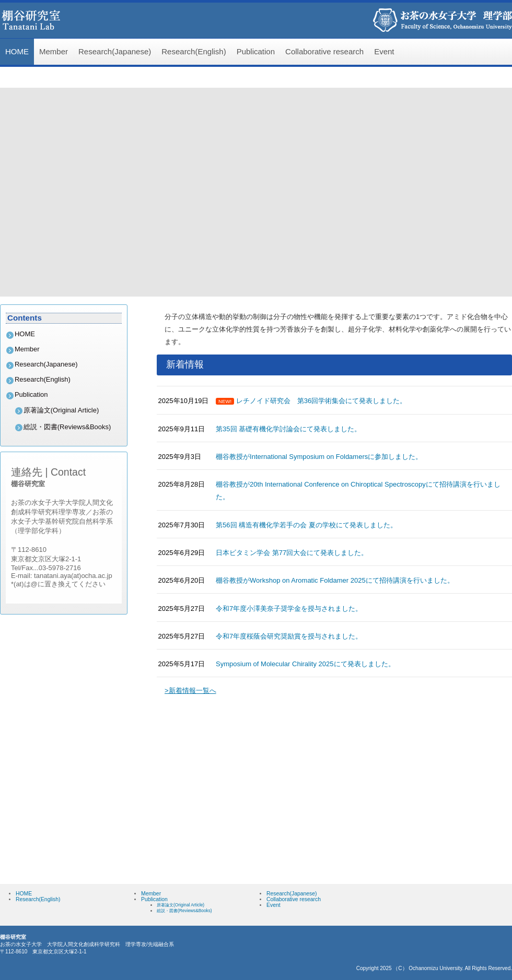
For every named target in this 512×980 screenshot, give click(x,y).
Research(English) (194, 51)
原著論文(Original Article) (61, 410)
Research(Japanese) (115, 51)
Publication (256, 51)
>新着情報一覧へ (190, 690)
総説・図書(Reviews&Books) (67, 427)
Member (54, 51)
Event (384, 51)
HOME (17, 51)
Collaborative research (324, 51)
